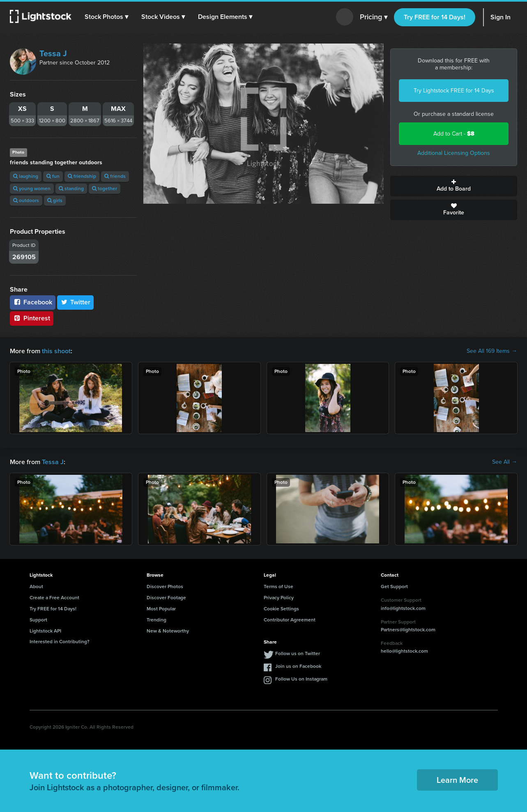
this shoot (56, 351)
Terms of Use (278, 587)
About (36, 587)
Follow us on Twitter (298, 653)
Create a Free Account (54, 598)
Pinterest (32, 318)
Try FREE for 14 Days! (435, 17)
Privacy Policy (279, 598)
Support (38, 620)
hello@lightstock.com (404, 651)
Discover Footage (166, 598)
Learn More (457, 780)
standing (71, 189)
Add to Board (454, 186)
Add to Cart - (454, 134)
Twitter (76, 302)
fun (53, 176)
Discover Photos (165, 587)
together (105, 189)
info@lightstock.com (403, 608)
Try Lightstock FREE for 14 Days (454, 91)
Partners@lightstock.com (408, 630)
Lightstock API (45, 631)
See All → (505, 462)
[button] (106, 17)
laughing (26, 176)
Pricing (374, 17)
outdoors (26, 200)
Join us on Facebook (298, 666)
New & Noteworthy (168, 631)
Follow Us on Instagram (301, 679)
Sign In (501, 17)
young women (32, 189)
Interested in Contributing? (60, 642)
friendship (82, 176)
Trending (156, 620)
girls (55, 200)
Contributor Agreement (290, 620)
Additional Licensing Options (454, 153)
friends (115, 176)
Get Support (394, 587)
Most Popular (161, 609)
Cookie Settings (281, 609)
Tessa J (53, 53)
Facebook (33, 302)
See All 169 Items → (492, 351)
